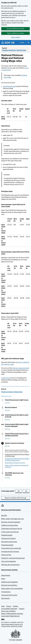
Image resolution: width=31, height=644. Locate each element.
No (27, 491)
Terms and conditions (8, 611)
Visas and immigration (9, 561)
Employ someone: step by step (14, 50)
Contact (22, 609)
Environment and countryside (11, 548)
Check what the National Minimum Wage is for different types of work (17, 459)
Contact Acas (6, 378)
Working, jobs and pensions (10, 565)
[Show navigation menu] (22, 43)
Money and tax (6, 555)
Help (3, 606)
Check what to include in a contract (15, 463)
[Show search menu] (28, 43)
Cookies (15, 606)
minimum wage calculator (21, 368)
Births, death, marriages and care (13, 519)
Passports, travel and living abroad (13, 558)
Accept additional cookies (16, 29)
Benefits (4, 515)
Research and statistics (9, 585)
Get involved (5, 598)
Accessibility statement (9, 609)
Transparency (6, 592)
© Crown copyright (16, 640)
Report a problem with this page (16, 498)
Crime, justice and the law (10, 532)
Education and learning (9, 542)
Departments (6, 575)
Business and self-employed (11, 522)
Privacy (9, 606)
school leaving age (9, 86)
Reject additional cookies (15, 33)
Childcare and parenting (9, 525)
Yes (20, 491)
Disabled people (7, 535)
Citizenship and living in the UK (12, 529)
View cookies (16, 37)
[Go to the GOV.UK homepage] (8, 43)
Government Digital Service (10, 616)
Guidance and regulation (10, 582)
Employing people (7, 545)
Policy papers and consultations (12, 588)
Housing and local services (10, 552)
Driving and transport (8, 538)
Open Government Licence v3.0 (12, 624)
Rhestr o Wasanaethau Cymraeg (12, 614)
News (3, 579)
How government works (9, 595)
